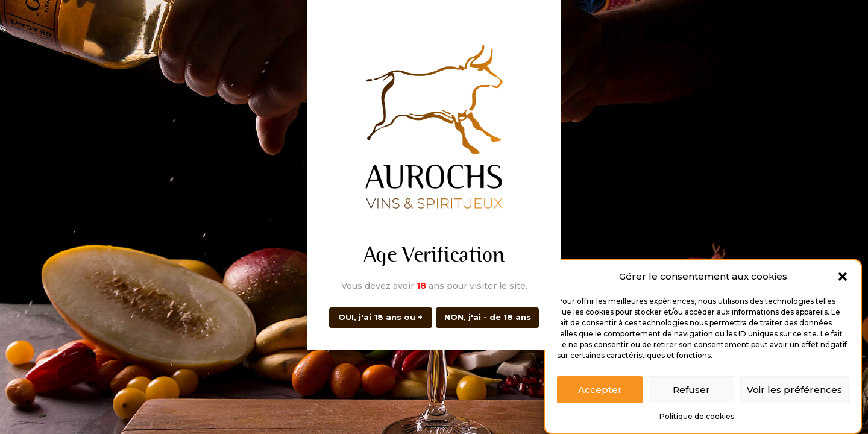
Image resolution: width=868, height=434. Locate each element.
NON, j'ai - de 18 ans (488, 317)
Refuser (691, 392)
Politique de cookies (697, 419)
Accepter (600, 392)
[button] (843, 279)
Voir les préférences (794, 392)
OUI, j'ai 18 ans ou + (380, 317)
